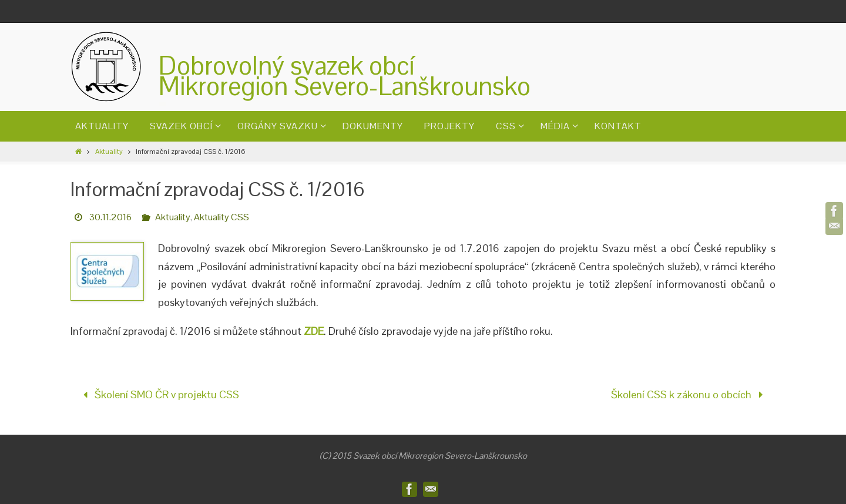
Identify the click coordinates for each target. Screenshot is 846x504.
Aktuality (109, 152)
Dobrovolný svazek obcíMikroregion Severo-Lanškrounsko (345, 76)
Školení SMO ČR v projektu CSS (158, 394)
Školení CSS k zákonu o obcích (690, 394)
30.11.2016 (110, 217)
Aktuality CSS (221, 217)
